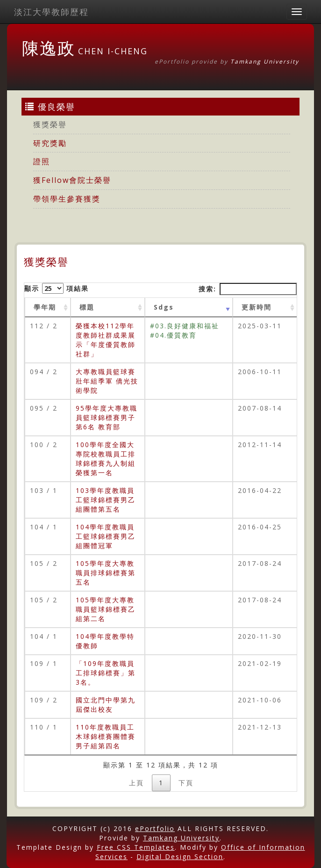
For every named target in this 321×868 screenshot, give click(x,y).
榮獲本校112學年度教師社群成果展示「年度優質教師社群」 (106, 340)
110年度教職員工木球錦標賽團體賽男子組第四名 (106, 736)
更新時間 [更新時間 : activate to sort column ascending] (257, 307)
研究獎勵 (50, 143)
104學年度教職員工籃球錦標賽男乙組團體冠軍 (106, 536)
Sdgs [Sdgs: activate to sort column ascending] (164, 307)
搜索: (248, 289)
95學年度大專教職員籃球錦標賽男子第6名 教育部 (107, 417)
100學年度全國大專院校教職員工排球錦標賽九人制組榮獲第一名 (106, 459)
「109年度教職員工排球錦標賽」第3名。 (106, 673)
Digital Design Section (180, 857)
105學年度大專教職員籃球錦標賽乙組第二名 (106, 609)
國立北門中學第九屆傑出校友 (106, 705)
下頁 (186, 783)
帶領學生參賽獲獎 (67, 199)
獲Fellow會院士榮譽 (72, 180)
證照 (42, 161)
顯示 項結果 (57, 288)
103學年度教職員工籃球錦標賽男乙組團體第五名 (106, 500)
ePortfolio (155, 828)
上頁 (136, 783)
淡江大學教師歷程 (51, 12)
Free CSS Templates (136, 847)
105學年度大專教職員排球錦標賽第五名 (106, 573)
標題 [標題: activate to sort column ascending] (87, 307)
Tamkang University (265, 61)
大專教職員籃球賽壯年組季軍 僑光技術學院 (107, 381)
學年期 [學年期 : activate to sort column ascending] (45, 307)
